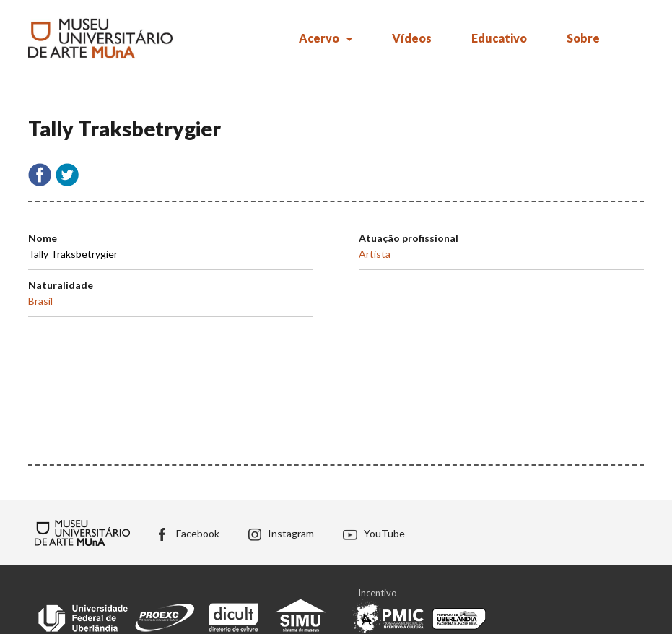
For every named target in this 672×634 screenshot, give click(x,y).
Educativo (499, 38)
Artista (375, 254)
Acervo (319, 38)
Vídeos (412, 38)
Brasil (40, 301)
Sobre (583, 38)
